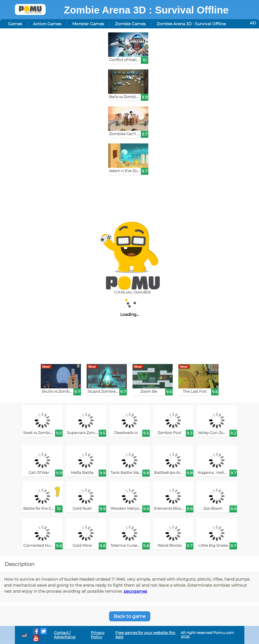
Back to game (130, 616)
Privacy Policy (98, 635)
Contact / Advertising (65, 635)
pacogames (135, 591)
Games (15, 24)
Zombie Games (130, 24)
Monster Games (88, 24)
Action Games (47, 24)
